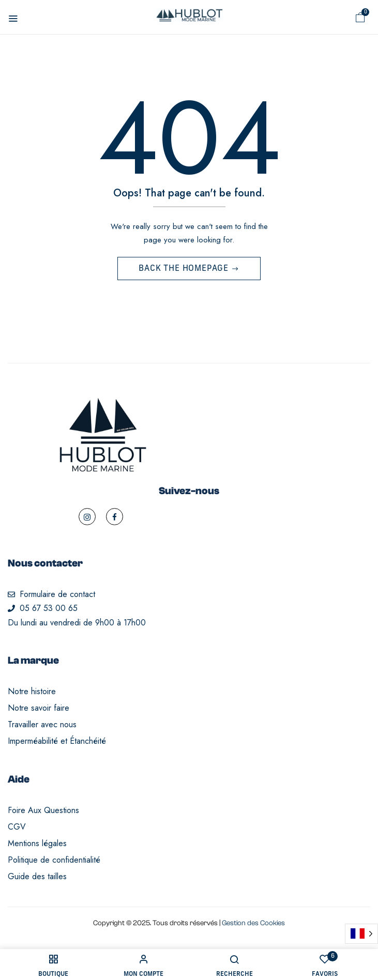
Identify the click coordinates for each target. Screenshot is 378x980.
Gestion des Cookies (253, 923)
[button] (360, 18)
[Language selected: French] (361, 934)
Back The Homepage (185, 269)
